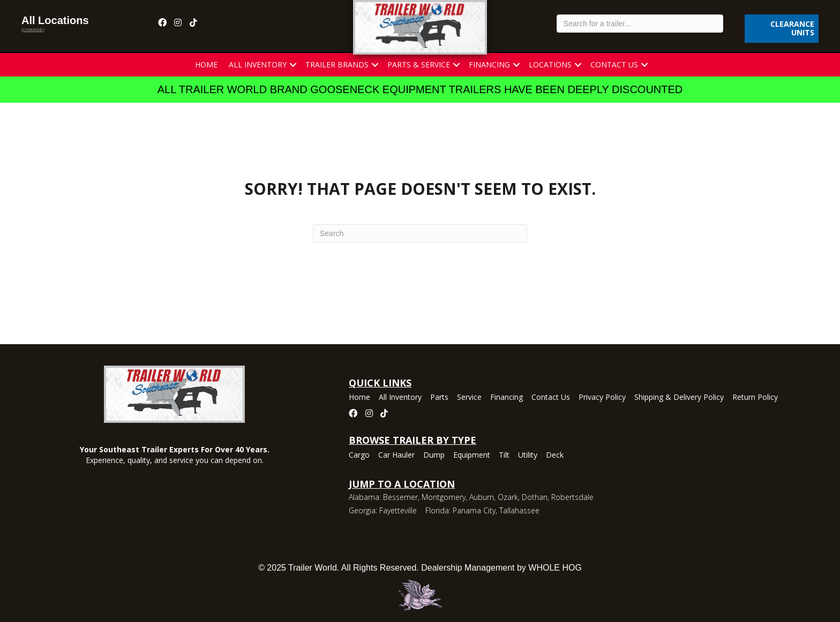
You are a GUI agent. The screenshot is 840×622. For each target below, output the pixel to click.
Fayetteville (398, 510)
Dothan (535, 497)
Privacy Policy (602, 398)
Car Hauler (396, 456)
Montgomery (444, 497)
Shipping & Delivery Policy (679, 398)
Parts (439, 398)
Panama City (474, 510)
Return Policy (755, 398)
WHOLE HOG (555, 568)
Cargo (359, 456)
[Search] (420, 233)
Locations (550, 65)
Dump (434, 456)
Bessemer (400, 497)
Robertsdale (572, 497)
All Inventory (258, 65)
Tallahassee (519, 510)
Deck (555, 456)
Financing (489, 65)
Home (206, 65)
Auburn (482, 497)
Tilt (504, 456)
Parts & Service (419, 65)
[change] (33, 30)
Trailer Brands (337, 65)
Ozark (508, 497)
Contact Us (614, 65)
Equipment (472, 456)
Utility (528, 456)
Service (469, 398)
